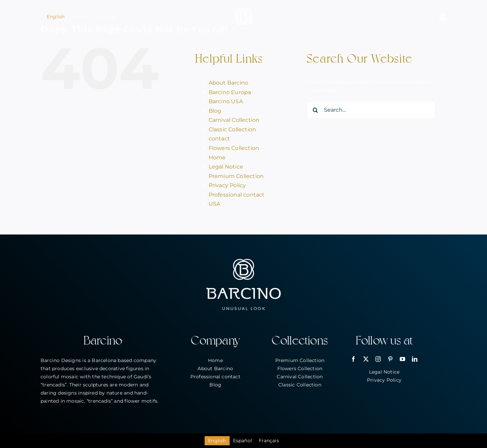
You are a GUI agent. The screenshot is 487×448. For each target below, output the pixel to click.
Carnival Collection (234, 120)
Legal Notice (226, 167)
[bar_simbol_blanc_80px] (243, 10)
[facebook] (353, 359)
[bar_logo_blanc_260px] (243, 261)
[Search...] (371, 110)
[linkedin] (415, 359)
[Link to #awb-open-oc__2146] (443, 17)
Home (217, 158)
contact (219, 139)
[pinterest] (390, 359)
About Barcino (229, 83)
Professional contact (237, 195)
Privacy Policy (227, 185)
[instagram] (378, 359)
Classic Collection (233, 129)
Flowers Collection (234, 148)
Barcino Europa (230, 92)
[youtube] (402, 359)
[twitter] (366, 359)
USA (215, 204)
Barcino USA (226, 101)
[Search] (315, 110)
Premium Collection (236, 176)
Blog (215, 111)
